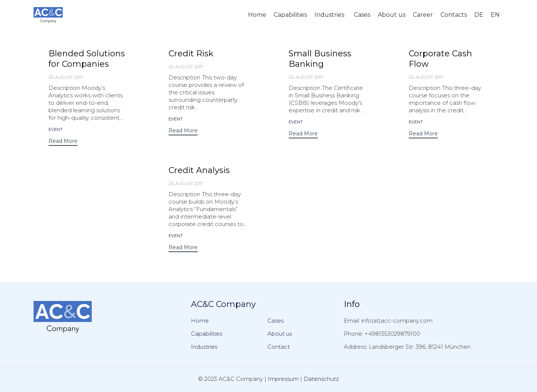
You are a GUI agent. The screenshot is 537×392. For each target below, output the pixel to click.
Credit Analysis (199, 170)
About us (392, 15)
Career (423, 15)
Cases (362, 15)
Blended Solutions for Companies (87, 59)
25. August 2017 (66, 77)
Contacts (454, 15)
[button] (63, 142)
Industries (329, 15)
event (56, 130)
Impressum (283, 379)
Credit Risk (191, 54)
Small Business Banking (320, 59)
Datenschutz (321, 379)
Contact (279, 347)
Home (257, 15)
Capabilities (290, 15)
